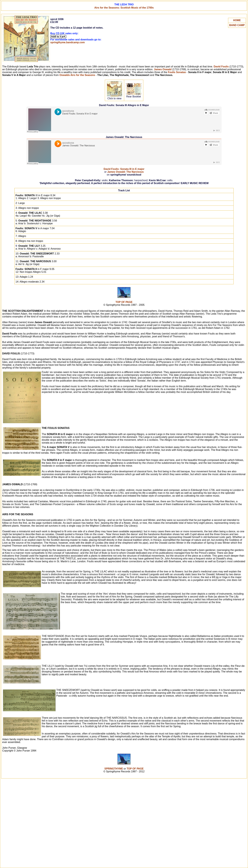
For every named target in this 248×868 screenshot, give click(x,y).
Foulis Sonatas (177, 72)
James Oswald (163, 69)
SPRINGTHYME (114, 769)
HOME (237, 20)
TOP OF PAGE (124, 302)
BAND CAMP (237, 25)
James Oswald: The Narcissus (125, 172)
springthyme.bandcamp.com (68, 42)
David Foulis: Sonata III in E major (124, 169)
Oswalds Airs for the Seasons (77, 75)
